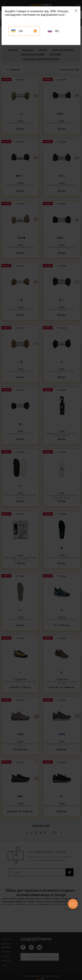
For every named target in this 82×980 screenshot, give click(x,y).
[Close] (76, 11)
